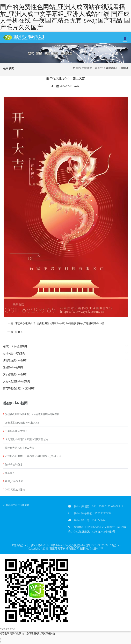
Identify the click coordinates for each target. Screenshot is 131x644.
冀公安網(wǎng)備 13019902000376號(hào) (95, 545)
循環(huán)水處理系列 (15, 346)
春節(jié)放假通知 (14, 481)
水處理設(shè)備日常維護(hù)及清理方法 (26, 439)
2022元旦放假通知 (15, 489)
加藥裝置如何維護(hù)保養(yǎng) (22, 423)
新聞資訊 (111, 68)
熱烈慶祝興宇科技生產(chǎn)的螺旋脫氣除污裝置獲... (33, 414)
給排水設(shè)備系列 (14, 353)
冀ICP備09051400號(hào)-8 (48, 545)
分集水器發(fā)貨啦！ (16, 431)
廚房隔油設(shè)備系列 (15, 360)
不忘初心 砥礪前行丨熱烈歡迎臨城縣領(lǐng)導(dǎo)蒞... (34, 456)
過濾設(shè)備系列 (13, 367)
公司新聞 (123, 68)
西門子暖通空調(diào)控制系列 (19, 388)
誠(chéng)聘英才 (14, 464)
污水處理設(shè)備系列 (15, 374)
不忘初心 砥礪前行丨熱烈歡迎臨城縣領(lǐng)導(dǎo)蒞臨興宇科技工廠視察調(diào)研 (60, 323)
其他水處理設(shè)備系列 (17, 381)
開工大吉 (10, 473)
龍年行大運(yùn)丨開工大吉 (20, 448)
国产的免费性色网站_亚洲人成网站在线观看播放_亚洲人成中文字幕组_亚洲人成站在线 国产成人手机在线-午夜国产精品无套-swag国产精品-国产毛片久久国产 (65, 17)
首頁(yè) (99, 68)
